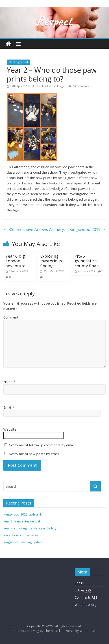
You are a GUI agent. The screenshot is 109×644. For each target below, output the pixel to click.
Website (10, 429)
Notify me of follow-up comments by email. (42, 445)
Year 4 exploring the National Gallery (30, 528)
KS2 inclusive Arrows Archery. (34, 229)
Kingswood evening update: (23, 542)
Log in (79, 583)
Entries (83, 590)
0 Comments (79, 86)
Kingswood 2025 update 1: (23, 514)
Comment (11, 317)
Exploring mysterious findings (51, 261)
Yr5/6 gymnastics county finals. (87, 261)
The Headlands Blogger (50, 86)
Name (9, 382)
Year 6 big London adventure (15, 261)
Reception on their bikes (21, 535)
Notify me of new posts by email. (34, 454)
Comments (86, 598)
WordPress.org (85, 605)
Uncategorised (18, 62)
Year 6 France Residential (22, 521)
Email (9, 407)
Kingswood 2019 (87, 229)
